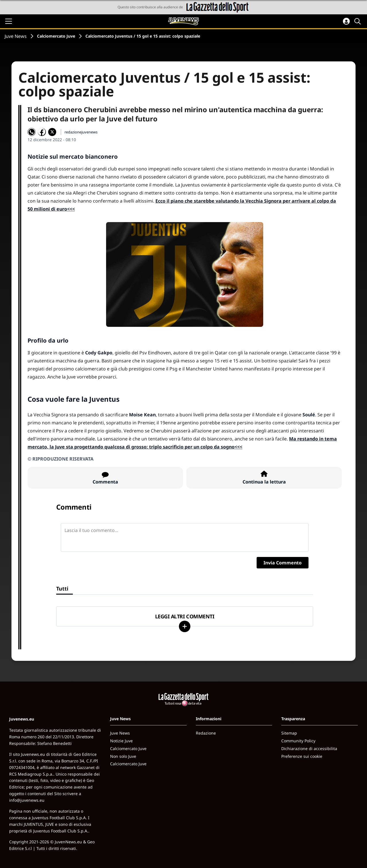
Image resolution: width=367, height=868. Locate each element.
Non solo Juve (123, 756)
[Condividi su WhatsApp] (32, 132)
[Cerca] (358, 21)
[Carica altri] (185, 626)
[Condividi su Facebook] (42, 132)
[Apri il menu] (9, 21)
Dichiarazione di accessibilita (309, 748)
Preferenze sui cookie (302, 756)
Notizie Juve (121, 741)
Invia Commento (283, 563)
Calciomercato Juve (56, 36)
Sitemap (289, 733)
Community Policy (298, 741)
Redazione (206, 733)
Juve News (16, 36)
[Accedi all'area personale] (346, 21)
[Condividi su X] (52, 132)
